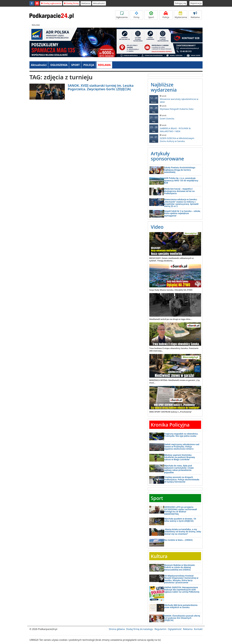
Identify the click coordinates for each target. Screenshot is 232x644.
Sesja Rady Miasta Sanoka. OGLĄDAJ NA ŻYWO (171, 290)
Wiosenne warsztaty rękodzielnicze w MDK (175, 99)
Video (157, 227)
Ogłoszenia (122, 15)
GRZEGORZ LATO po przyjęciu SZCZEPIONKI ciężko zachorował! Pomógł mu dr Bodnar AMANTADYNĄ (181, 510)
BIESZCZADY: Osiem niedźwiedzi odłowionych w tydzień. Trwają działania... (171, 259)
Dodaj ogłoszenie (51, 3)
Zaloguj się (181, 3)
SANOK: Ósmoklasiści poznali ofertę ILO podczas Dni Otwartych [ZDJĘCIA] (182, 618)
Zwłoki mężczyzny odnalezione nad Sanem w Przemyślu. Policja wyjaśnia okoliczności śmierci (182, 447)
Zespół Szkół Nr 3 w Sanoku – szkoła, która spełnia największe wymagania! (182, 213)
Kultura (159, 556)
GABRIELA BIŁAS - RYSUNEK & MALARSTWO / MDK (175, 128)
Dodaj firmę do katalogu (140, 629)
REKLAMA (104, 65)
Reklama (86, 3)
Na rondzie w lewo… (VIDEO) (178, 540)
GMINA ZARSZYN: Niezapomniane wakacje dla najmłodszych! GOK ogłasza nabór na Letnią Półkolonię (182, 590)
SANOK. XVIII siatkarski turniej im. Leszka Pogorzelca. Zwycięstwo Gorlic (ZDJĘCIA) (101, 87)
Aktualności (99, 3)
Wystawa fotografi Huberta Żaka (175, 107)
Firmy (136, 15)
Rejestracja (196, 3)
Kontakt (198, 629)
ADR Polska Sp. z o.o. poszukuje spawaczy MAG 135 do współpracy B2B (181, 180)
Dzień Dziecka (175, 117)
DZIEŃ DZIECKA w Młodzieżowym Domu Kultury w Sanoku (175, 138)
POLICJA (89, 65)
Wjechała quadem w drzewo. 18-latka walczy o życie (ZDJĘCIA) (180, 520)
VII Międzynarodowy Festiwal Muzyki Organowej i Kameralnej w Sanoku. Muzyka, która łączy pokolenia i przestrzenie (181, 579)
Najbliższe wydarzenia (164, 87)
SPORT (75, 65)
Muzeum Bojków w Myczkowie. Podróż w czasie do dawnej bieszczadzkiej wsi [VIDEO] (180, 567)
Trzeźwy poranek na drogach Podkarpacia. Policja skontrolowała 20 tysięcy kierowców (182, 479)
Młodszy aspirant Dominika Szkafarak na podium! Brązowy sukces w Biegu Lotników (180, 457)
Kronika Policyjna (170, 425)
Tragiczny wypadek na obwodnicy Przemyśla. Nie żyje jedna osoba (181, 435)
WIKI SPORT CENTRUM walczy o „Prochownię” (171, 412)
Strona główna (117, 629)
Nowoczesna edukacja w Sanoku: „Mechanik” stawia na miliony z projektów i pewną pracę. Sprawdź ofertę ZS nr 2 (181, 203)
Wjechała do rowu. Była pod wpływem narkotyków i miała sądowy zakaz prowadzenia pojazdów (179, 469)
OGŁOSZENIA (59, 65)
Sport (151, 15)
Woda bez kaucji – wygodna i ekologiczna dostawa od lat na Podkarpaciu (179, 191)
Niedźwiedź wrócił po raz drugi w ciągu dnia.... (171, 319)
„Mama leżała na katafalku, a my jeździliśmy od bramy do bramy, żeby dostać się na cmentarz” (183, 532)
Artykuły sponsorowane (167, 156)
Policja (166, 15)
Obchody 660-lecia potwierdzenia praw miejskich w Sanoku (181, 606)
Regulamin (160, 629)
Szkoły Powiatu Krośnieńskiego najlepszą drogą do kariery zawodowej (180, 170)
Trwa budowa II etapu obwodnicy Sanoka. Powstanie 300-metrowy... (174, 349)
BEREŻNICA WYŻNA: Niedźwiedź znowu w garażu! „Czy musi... (175, 381)
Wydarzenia (181, 15)
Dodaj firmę (71, 3)
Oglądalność (175, 629)
